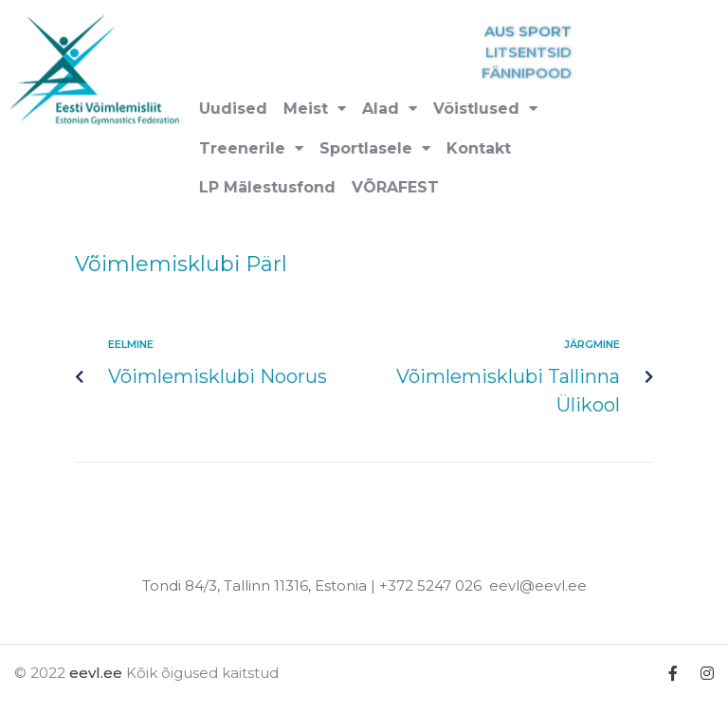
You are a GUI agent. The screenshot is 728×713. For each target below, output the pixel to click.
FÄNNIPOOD (557, 73)
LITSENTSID (559, 53)
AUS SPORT (558, 32)
